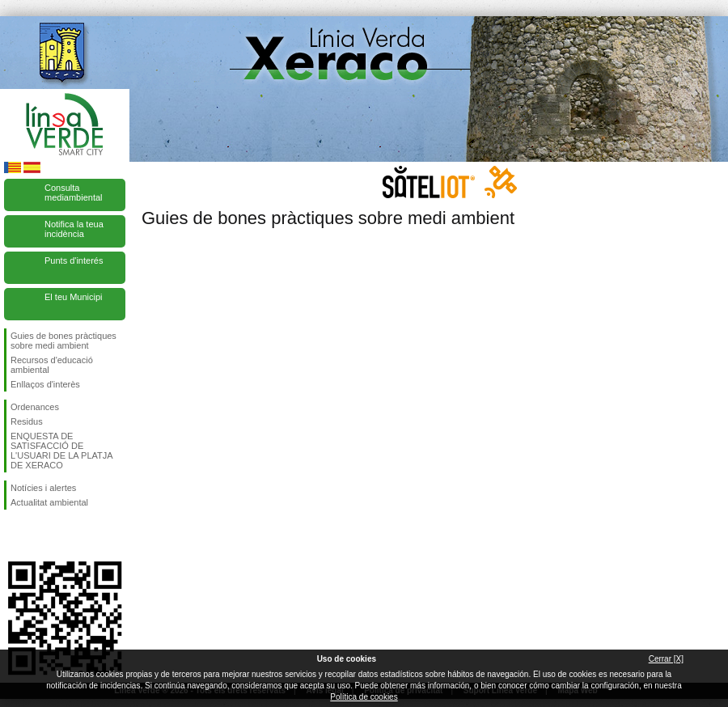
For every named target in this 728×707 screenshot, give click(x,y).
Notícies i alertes (43, 488)
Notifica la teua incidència (74, 229)
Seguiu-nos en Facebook (14, 536)
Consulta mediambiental (74, 193)
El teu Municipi (74, 297)
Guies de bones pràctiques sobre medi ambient (63, 341)
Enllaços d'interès (45, 384)
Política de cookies (364, 697)
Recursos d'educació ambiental (52, 365)
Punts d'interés (74, 260)
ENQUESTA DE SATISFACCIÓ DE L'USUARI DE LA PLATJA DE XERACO (61, 451)
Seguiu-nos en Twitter (40, 536)
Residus (27, 421)
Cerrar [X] (666, 659)
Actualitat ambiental (49, 502)
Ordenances (35, 407)
